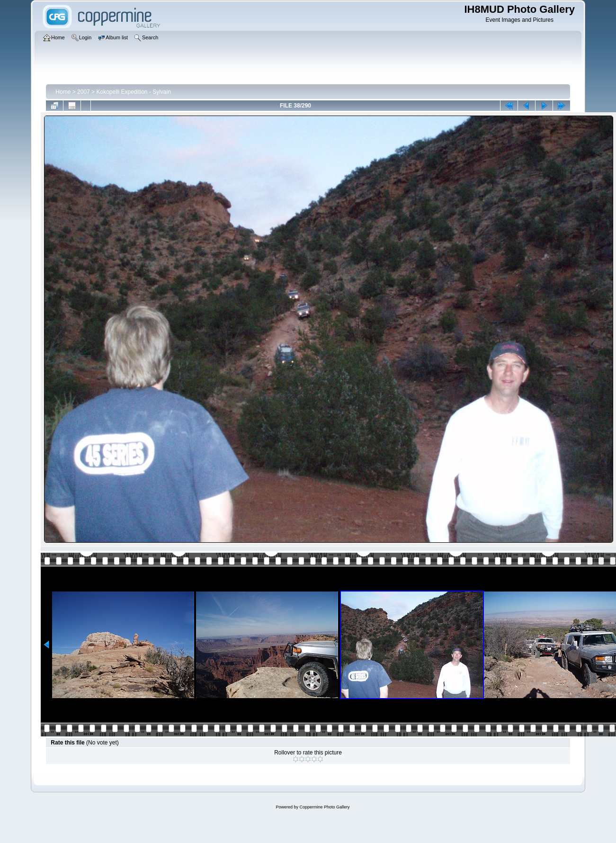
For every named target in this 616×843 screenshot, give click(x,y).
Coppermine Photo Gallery (324, 807)
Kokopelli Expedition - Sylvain (133, 92)
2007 (84, 92)
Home (63, 92)
